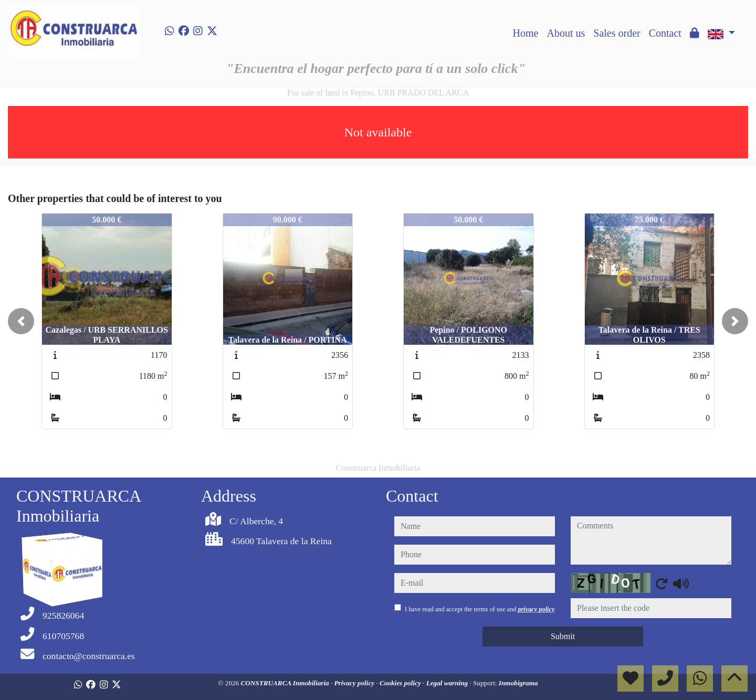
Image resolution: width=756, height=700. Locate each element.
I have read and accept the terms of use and (480, 609)
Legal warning (448, 683)
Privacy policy (355, 683)
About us (566, 33)
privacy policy (536, 609)
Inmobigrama (518, 683)
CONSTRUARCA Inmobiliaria (286, 683)
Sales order (617, 33)
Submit (563, 636)
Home (526, 33)
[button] (21, 321)
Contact (665, 33)
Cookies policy (401, 683)
